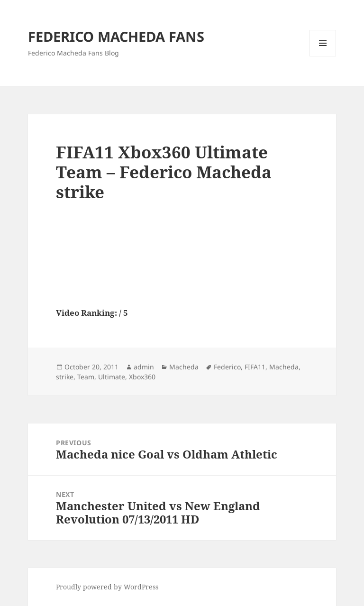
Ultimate (112, 377)
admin (144, 367)
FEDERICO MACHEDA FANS (116, 36)
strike (65, 377)
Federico (227, 367)
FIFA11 (255, 367)
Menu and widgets (323, 56)
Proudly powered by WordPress (107, 587)
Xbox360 (142, 377)
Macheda (184, 367)
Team (86, 377)
